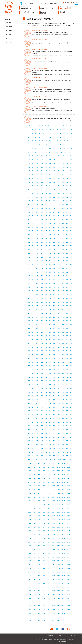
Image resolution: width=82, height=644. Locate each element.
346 (33, 238)
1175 (29, 535)
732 (37, 370)
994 (29, 460)
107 (46, 156)
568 (42, 313)
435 (37, 268)
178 (67, 178)
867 (50, 415)
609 (29, 328)
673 (67, 347)
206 (46, 190)
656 (42, 343)
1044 (49, 478)
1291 (68, 580)
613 (46, 328)
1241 (44, 561)
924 (59, 433)
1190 (59, 538)
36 (64, 133)
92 (32, 152)
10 (63, 126)
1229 (29, 557)
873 (29, 418)
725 (54, 366)
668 (46, 347)
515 (50, 295)
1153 (54, 523)
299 (67, 220)
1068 (34, 490)
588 (33, 321)
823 (50, 400)
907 (33, 430)
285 (54, 216)
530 (67, 298)
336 (37, 235)
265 (63, 208)
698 (33, 358)
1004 (29, 463)
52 (29, 141)
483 (54, 283)
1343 (59, 602)
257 (29, 208)
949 (71, 441)
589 (37, 321)
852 (33, 411)
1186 (39, 538)
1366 (39, 613)
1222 (39, 553)
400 (29, 257)
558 (46, 310)
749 (63, 373)
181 (33, 182)
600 (37, 325)
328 (50, 231)
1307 (59, 587)
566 (33, 313)
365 (67, 242)
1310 (29, 591)
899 (46, 426)
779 (50, 385)
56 (43, 141)
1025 (44, 471)
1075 (68, 490)
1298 (59, 583)
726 (59, 366)
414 (42, 261)
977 (50, 452)
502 (42, 291)
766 (42, 381)
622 (37, 332)
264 (59, 208)
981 (67, 452)
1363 (68, 610)
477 (29, 283)
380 (37, 250)
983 (29, 456)
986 (42, 456)
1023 (34, 471)
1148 (29, 523)
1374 (34, 617)
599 (33, 325)
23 (64, 130)
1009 (54, 463)
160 (37, 175)
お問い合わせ (50, 636)
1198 (54, 542)
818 (29, 400)
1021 (68, 467)
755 (42, 377)
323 (29, 231)
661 (63, 343)
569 (46, 313)
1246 (68, 561)
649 (59, 340)
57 (46, 141)
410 (71, 257)
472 (54, 280)
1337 (29, 602)
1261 (54, 568)
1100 (59, 501)
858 (59, 411)
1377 (49, 617)
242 (59, 201)
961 (29, 448)
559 (50, 310)
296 (54, 220)
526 (50, 298)
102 (70, 152)
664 (29, 347)
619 (71, 328)
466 (29, 280)
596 (67, 321)
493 (50, 287)
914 (63, 430)
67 (36, 145)
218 (50, 193)
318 (54, 227)
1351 (54, 606)
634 (42, 336)
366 (71, 242)
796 (29, 392)
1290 (64, 580)
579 (42, 317)
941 (37, 441)
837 (63, 403)
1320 (34, 595)
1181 (59, 535)
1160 (44, 527)
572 (59, 313)
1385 (44, 621)
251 (50, 205)
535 (42, 302)
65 (29, 145)
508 (67, 291)
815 (63, 396)
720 (33, 366)
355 (71, 238)
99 (57, 152)
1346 (29, 606)
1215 (49, 550)
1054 (54, 482)
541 (67, 302)
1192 (68, 538)
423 (33, 265)
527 (54, 298)
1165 (68, 527)
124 (71, 160)
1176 (34, 535)
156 (67, 171)
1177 (39, 535)
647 (50, 340)
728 (67, 366)
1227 (64, 553)
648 (54, 340)
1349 (44, 606)
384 (54, 250)
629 (67, 332)
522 (33, 298)
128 (42, 163)
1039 (68, 475)
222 (67, 193)
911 (50, 430)
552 (67, 306)
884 (29, 422)
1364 (29, 613)
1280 (59, 576)
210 (63, 190)
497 (67, 287)
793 (63, 388)
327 (46, 231)
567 (37, 313)
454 (71, 272)
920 (42, 433)
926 (67, 433)
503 (46, 291)
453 (67, 272)
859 (63, 411)
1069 (39, 490)
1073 (59, 490)
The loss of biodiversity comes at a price (44, 109)
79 (32, 148)
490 (37, 287)
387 (67, 250)
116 (37, 160)
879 (54, 418)
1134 (49, 516)
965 (46, 448)
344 (71, 235)
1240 (39, 561)
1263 (64, 568)
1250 (44, 565)
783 (67, 385)
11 (67, 126)
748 (59, 373)
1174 (68, 531)
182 (37, 182)
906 (29, 430)
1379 (59, 617)
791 (54, 388)
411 (29, 261)
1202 (29, 546)
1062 (49, 486)
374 (59, 246)
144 (63, 167)
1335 (64, 598)
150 (42, 171)
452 (63, 272)
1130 (29, 516)
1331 (44, 598)
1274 (29, 576)
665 (33, 347)
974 (37, 452)
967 (54, 448)
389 (29, 253)
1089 (49, 497)
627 (59, 332)
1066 (68, 486)
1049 (29, 482)
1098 (49, 501)
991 (63, 456)
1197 (49, 542)
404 (46, 257)
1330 (39, 598)
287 (63, 216)
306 (50, 223)
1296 (49, 583)
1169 (44, 531)
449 (50, 272)
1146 (64, 520)
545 (37, 306)
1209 (64, 546)
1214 (44, 550)
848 (63, 407)
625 (50, 332)
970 (67, 448)
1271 (59, 572)
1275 (34, 576)
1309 (68, 587)
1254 (64, 565)
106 (42, 156)
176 (59, 178)
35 (61, 133)
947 (63, 441)
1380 (64, 617)
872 (71, 415)
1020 (64, 467)
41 (36, 137)
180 (29, 182)
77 (71, 145)
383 (50, 250)
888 (46, 422)
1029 (64, 471)
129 (46, 163)
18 (46, 130)
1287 (49, 580)
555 (33, 310)
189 (67, 182)
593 (54, 321)
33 (54, 133)
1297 (54, 583)
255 (67, 205)
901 (54, 426)
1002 (64, 460)
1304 (44, 587)
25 (71, 130)
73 (57, 145)
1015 (39, 467)
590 (42, 321)
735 (50, 370)
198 (59, 186)
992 (67, 456)
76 (68, 145)
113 (71, 156)
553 (71, 306)
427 (50, 265)
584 (63, 317)
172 (42, 178)
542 (71, 302)
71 (50, 145)
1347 (34, 606)
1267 (39, 572)
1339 (39, 602)
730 (29, 370)
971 (71, 448)
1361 (59, 610)
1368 (49, 613)
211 (67, 190)
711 (42, 362)
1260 (49, 568)
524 (42, 298)
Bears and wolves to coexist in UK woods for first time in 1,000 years (52, 80)
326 (42, 231)
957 (59, 445)
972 (29, 452)
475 (67, 280)
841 (33, 407)
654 (33, 343)
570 (50, 313)
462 (59, 276)
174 (50, 178)
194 (42, 186)
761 (67, 377)
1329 (34, 598)
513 (42, 295)
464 (67, 276)
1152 (49, 523)
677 (37, 351)
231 (59, 197)
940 (33, 441)
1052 (44, 482)
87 (61, 148)
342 (63, 235)
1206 (49, 546)
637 (54, 336)
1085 (29, 497)
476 (71, 280)
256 (71, 205)
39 (29, 137)
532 (29, 302)
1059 (34, 486)
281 (37, 216)
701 (46, 358)
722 (42, 366)
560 (54, 310)
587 (29, 321)
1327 (68, 595)
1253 (59, 565)
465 (71, 276)
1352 (59, 606)
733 (42, 370)
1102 (68, 501)
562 (63, 310)
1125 (49, 512)
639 (63, 336)
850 (71, 407)
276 (63, 212)
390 (33, 253)
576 (29, 317)
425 (42, 265)
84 (50, 148)
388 (71, 250)
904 (67, 426)
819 (33, 400)
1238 (29, 561)
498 (71, 287)
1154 (59, 523)
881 (63, 418)
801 (50, 392)
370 (42, 246)
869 (59, 415)
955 (50, 445)
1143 (49, 520)
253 (59, 205)
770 (59, 381)
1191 (64, 538)
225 (33, 197)
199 (63, 186)
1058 (29, 486)
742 (33, 373)
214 (33, 193)
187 (59, 182)
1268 (44, 572)
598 (29, 325)
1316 (59, 591)
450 (54, 272)
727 (63, 366)
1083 (64, 493)
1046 (59, 478)
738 (63, 370)
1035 (49, 475)
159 (33, 175)
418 (59, 261)
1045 (54, 478)
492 (46, 287)
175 (54, 178)
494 (54, 287)
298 (63, 220)
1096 (39, 501)
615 (54, 328)
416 (50, 261)
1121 (29, 512)
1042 (39, 478)
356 (29, 242)
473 (59, 280)
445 (33, 272)
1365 (34, 613)
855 (46, 411)
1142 (44, 520)
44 (46, 137)
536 (46, 302)
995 (33, 460)
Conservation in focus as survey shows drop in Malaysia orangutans (52, 42)
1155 (64, 523)
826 (63, 400)
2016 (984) (8, 39)
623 (42, 332)
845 (50, 407)
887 (42, 422)
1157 (29, 527)
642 (29, 340)
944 (50, 441)
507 (63, 291)
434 (33, 268)
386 (63, 250)
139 (42, 167)
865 (42, 415)
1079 (44, 493)
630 (71, 332)
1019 (59, 467)
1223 (44, 553)
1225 (54, 553)
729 (71, 366)
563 (67, 310)
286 (59, 216)
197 (54, 186)
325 (37, 231)
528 (59, 298)
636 (50, 336)
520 (71, 295)
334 (29, 235)
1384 (39, 621)
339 (50, 235)
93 (36, 152)
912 (54, 430)
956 (54, 445)
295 (50, 220)
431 (67, 265)
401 (33, 257)
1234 (54, 557)
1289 (59, 580)
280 (33, 216)
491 (42, 287)
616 (59, 328)
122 (63, 160)
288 (67, 216)
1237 (68, 557)
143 (59, 167)
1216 (54, 550)
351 (54, 238)
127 (37, 163)
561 (59, 310)
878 (50, 418)
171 (37, 178)
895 (29, 426)
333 (71, 231)
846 (54, 407)
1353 (64, 606)
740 (71, 370)
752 (29, 377)
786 (33, 388)
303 (37, 223)
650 (63, 340)
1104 (34, 505)
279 (29, 216)
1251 (49, 565)
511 (33, 295)
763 (29, 381)
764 (33, 381)
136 (29, 167)
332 (67, 231)
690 (46, 355)
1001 (60, 460)
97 (50, 152)
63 (68, 141)
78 (29, 148)
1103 (29, 505)
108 (50, 156)
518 (63, 295)
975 (42, 452)
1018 (54, 467)
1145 (59, 520)
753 (33, 377)
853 (37, 411)
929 (33, 437)
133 (63, 163)
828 (71, 400)
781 (59, 385)
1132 (39, 516)
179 (71, 178)
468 (37, 280)
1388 (59, 621)
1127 (59, 512)
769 (54, 381)
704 (59, 358)
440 (59, 268)
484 (59, 283)
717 (67, 362)
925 (63, 433)
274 (54, 212)
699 (37, 358)
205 (42, 190)
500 (33, 291)
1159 (39, 527)
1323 (49, 595)
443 (71, 268)
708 (29, 362)
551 (63, 306)
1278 (49, 576)
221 (63, 193)
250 (46, 205)
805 (67, 392)
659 (54, 343)
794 (67, 388)
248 (37, 205)
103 (29, 156)
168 (71, 175)
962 (33, 448)
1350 (49, 606)
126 (33, 163)
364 (63, 242)
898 (42, 426)
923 (54, 433)
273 (50, 212)
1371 (64, 613)
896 (33, 426)
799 (42, 392)
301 (29, 223)
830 (33, 403)
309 (63, 223)
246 (29, 205)
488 (29, 287)
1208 (59, 546)
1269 (49, 572)
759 (59, 377)
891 (59, 422)
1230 (34, 557)
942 (42, 441)
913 (59, 430)
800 (46, 392)
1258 (39, 568)
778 (46, 385)
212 (71, 190)
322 (71, 227)
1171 (54, 531)
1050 (34, 482)
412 (33, 261)
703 (54, 358)
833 (46, 403)
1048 (68, 478)
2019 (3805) (9, 31)
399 (71, 253)
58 (50, 141)
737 (59, 370)
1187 (44, 538)
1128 (64, 512)
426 (46, 265)
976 (46, 452)
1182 (64, 535)
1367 (44, 613)
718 (71, 362)
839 (71, 403)
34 (57, 133)
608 (71, 325)
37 (68, 133)
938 (71, 437)
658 (50, 343)
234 (71, 197)
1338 (34, 602)
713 (50, 362)
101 (65, 152)
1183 (68, 535)
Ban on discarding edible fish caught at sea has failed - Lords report (51, 90)
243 (63, 201)
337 (42, 235)
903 (63, 426)
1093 (68, 497)
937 (67, 437)
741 (29, 373)
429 (59, 265)
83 (46, 148)
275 (59, 212)
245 (71, 201)
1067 (29, 490)
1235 (59, 557)
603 (50, 325)
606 (63, 325)
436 (42, 268)
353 (63, 238)
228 (46, 197)
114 (29, 160)
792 (59, 388)
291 (33, 220)
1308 (64, 587)
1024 (39, 471)
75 (64, 145)
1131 (34, 516)
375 (63, 246)
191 (29, 186)
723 (46, 366)
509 (71, 291)
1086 (34, 497)
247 (33, 205)
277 (67, 212)
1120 (68, 508)
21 (57, 130)
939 (29, 441)
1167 (34, 531)
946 (59, 441)
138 (37, 167)
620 (29, 332)
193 (37, 186)
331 (63, 231)
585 (67, 317)
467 (33, 280)
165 (59, 175)
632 (33, 336)
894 (71, 422)
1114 (39, 508)
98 (54, 152)
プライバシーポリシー (73, 636)
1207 (54, 546)
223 (71, 193)
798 (37, 392)
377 (71, 246)
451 (59, 272)
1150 (39, 523)
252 (54, 205)
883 (71, 418)
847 (59, 407)
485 (63, 283)
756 (46, 377)
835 (54, 403)
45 (50, 137)
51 (71, 137)
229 (50, 197)
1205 (44, 546)
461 (54, 276)
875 (37, 418)
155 (63, 171)
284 (50, 216)
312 (29, 227)
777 (42, 385)
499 (29, 291)
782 (63, 385)
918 (33, 433)
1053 (49, 482)
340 (54, 235)
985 (37, 456)
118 (46, 160)
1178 (44, 535)
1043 (44, 478)
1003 (69, 460)
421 (71, 261)
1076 (29, 493)
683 (63, 351)
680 (50, 351)
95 (43, 152)
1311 (34, 591)
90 (71, 148)
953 (42, 445)
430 (63, 265)
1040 (29, 478)
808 (33, 396)
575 (71, 313)
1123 (39, 512)
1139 (29, 520)
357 (33, 242)
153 (54, 171)
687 (33, 355)
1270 (54, 572)
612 (42, 328)
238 (42, 201)
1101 (64, 501)
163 (50, 175)
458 (42, 276)
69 (43, 145)
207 (50, 190)
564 (71, 310)
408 (63, 257)
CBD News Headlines (43, 30)
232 (63, 197)
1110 (64, 505)
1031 (29, 475)
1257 (34, 568)
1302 (34, 587)
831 (37, 403)
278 (71, 212)
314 (37, 227)
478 (33, 283)
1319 (29, 595)
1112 (29, 508)
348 (42, 238)
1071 (49, 490)
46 (54, 137)
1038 (64, 475)
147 (29, 171)
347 (37, 238)
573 (63, 313)
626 (54, 332)
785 (29, 388)
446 (37, 272)
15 (36, 130)
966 (50, 448)
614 (50, 328)
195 (46, 186)
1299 (64, 583)
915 (67, 430)
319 (59, 227)
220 (59, 193)
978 (54, 452)
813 (54, 396)
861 (71, 411)
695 (67, 355)
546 (42, 306)
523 (37, 298)
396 (59, 253)
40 (32, 137)
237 (37, 201)
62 (64, 141)
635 (46, 336)
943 (46, 441)
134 (67, 163)
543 (29, 306)
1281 (64, 576)
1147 (68, 520)
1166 (29, 531)
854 (42, 411)
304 (42, 223)
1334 (59, 598)
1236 (64, 557)
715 (59, 362)
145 (67, 167)
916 (71, 430)
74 (61, 145)
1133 (44, 516)
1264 (68, 568)
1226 (59, 553)
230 (54, 197)
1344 (64, 602)
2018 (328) (8, 35)
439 (54, 268)
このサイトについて (62, 636)
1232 (44, 557)
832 (42, 403)
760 (63, 377)
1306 (54, 587)
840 (29, 407)
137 (33, 167)
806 (71, 392)
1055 (59, 482)
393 (46, 253)
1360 (54, 610)
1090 (54, 497)
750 (67, 373)
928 (29, 437)
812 (50, 396)
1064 (59, 486)
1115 (44, 508)
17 (43, 130)
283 (46, 216)
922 (50, 433)
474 (63, 280)
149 (37, 171)
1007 (44, 463)
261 (46, 208)
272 (46, 212)
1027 (54, 471)
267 (71, 208)
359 (42, 242)
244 (67, 201)
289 (71, 216)
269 (33, 212)
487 (71, 283)
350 (50, 238)
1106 (44, 505)
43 (43, 137)
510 (29, 295)
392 (42, 253)
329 (54, 231)
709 (33, 362)
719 (29, 366)
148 (33, 171)
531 (71, 298)
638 (59, 336)
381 (42, 250)
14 (32, 130)
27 (32, 133)
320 (63, 227)
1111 (68, 505)
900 (50, 426)
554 (29, 310)
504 (50, 291)
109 (54, 156)
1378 (54, 617)
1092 (64, 497)
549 (54, 306)
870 (63, 415)
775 (33, 385)
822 (46, 400)
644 (37, 340)
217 (46, 193)
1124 (44, 512)
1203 (34, 546)
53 (32, 141)
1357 (39, 610)
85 (54, 148)
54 (36, 141)
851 (29, 411)
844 (46, 407)
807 (29, 396)
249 (42, 205)
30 (43, 133)
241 (54, 201)
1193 (29, 542)
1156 (68, 523)
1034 (44, 475)
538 (54, 302)
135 (71, 163)
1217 (59, 550)
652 (71, 340)
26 (29, 133)
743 (37, 373)
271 (42, 212)
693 (59, 355)
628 (63, 332)
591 (46, 321)
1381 (68, 617)
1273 (68, 572)
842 (37, 407)
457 (37, 276)
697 (29, 358)
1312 (39, 591)
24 (68, 130)
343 (67, 235)
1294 (39, 583)
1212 (34, 550)
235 (29, 201)
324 (33, 231)
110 (59, 156)
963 (37, 448)
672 (63, 347)
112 (67, 156)
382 (46, 250)
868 (54, 415)
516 (54, 295)
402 (37, 257)
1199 (59, 542)
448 (46, 272)
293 (42, 220)
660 (59, 343)
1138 (68, 516)
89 (68, 148)
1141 (39, 520)
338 (46, 235)
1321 (39, 595)
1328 (29, 598)
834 (50, 403)
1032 (34, 475)
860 (67, 411)
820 (37, 400)
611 (37, 328)
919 (37, 433)
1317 (64, 591)
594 (59, 321)
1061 (44, 486)
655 (37, 343)
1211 (29, 550)
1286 (44, 580)
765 (37, 381)
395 (54, 253)
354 (67, 238)
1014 (34, 467)
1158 (34, 527)
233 (67, 197)
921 (46, 433)
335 (33, 235)
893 (67, 422)
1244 (59, 561)
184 (46, 182)
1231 (39, 557)
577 (33, 317)
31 (46, 133)
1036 (54, 475)
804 (63, 392)
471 (50, 280)
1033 (39, 475)
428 (54, 265)
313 (33, 227)
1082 (59, 493)
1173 (64, 531)
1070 (44, 490)
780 (54, 385)
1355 (29, 610)
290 (29, 220)
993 (71, 456)
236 (33, 201)
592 (50, 321)
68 (39, 145)
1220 (29, 553)
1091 (59, 497)
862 (29, 415)
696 (71, 355)
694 (63, 355)
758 (54, 377)
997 (42, 460)
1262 (59, 568)
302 (33, 223)
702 (50, 358)
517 (59, 295)
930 (37, 437)
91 (29, 152)
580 (46, 317)
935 (59, 437)
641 (71, 336)
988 (50, 456)
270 (37, 212)
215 (37, 193)
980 (63, 452)
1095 (34, 501)
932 (46, 437)
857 (54, 411)
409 (67, 257)
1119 (64, 508)
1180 (54, 535)
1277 (44, 576)
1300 (68, 583)
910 (46, 430)
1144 (54, 520)
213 (29, 193)
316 (46, 227)
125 (29, 163)
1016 (44, 467)
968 (59, 448)
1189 (54, 538)
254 (63, 205)
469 (42, 280)
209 (59, 190)
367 (29, 246)
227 (42, 197)
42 (39, 137)
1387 (54, 621)
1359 (49, 610)
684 (67, 351)
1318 (68, 591)
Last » (67, 621)
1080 (49, 493)
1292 (29, 583)
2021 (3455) (9, 23)
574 (67, 313)
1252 (54, 565)
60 (57, 141)
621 (33, 332)
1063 (54, 486)
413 (37, 261)
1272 (64, 572)
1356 (34, 610)
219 (54, 193)
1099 (54, 501)
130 (50, 163)
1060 (39, 486)
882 (67, 418)
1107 (49, 505)
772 (67, 381)
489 (33, 287)
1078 (39, 493)
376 (67, 246)
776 (37, 385)
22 (61, 130)
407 (59, 257)
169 (29, 178)
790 (50, 388)
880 (59, 418)
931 (42, 437)
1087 (39, 497)
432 (71, 265)
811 (46, 396)
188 (63, 182)
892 (63, 422)
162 (46, 175)
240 (50, 201)
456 (33, 276)
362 (54, 242)
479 (37, 283)
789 (46, 388)
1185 (34, 538)
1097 (44, 501)
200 (67, 186)
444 (29, 272)
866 (46, 415)
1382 (29, 621)
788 (42, 388)
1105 (39, 505)
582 (54, 317)
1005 (34, 463)
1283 (29, 580)
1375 (39, 617)
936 (63, 437)
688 (37, 355)
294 (46, 220)
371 (46, 246)
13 (29, 130)
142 (54, 167)
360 (46, 242)
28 (36, 133)
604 (54, 325)
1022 (29, 471)
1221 (34, 553)
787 (37, 388)
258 (33, 208)
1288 (54, 580)
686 (29, 355)
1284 (34, 580)
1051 (39, 482)
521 (29, 298)
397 (63, 253)
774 (29, 385)
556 (37, 310)
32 (50, 133)
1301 (29, 587)
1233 (49, 557)
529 (63, 298)
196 (50, 186)
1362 (64, 610)
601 (42, 325)
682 (59, 351)
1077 (34, 493)
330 (59, 231)
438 (50, 268)
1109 (59, 505)
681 (54, 351)
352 (59, 238)
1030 (68, 471)
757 (50, 377)
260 (42, 208)
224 (29, 197)
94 (39, 152)
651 (67, 340)
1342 (54, 602)
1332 (49, 598)
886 (37, 422)
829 (29, 403)
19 (50, 130)
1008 (49, 463)
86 (57, 148)
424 (37, 265)
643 (33, 340)
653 (29, 343)
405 (50, 257)
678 (42, 351)
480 (42, 283)
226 (37, 197)
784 (71, 385)
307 (54, 223)
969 (63, 448)
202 (29, 190)
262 (50, 208)
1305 (49, 587)
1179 (49, 535)
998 (46, 460)
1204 (39, 546)
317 (50, 227)
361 (50, 242)
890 (54, 422)
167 (67, 175)
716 (63, 362)
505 (54, 291)
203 (33, 190)
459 (46, 276)
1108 (54, 505)
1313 (44, 591)
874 (33, 418)
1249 (39, 565)
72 (54, 145)
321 (67, 227)
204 (37, 190)
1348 (39, 606)
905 (71, 426)
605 (59, 325)
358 (37, 242)
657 (46, 343)
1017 (49, 467)
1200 (64, 542)
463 (63, 276)
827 (67, 400)
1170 (49, 531)
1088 (44, 497)
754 (37, 377)
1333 (54, 598)
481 (46, 283)
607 (67, 325)
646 (46, 340)
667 (42, 347)
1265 (29, 572)
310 (67, 223)
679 (46, 351)
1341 (49, 602)
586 (71, 317)
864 (37, 415)
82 (43, 148)
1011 (64, 463)
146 (71, 167)
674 (71, 347)
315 (42, 227)
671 (59, 347)
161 (42, 175)
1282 (68, 576)
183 (42, 182)
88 (64, 148)
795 (71, 388)
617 (63, 328)
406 (54, 257)
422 (29, 265)
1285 (39, 580)
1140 (34, 520)
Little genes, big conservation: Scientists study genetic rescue (50, 32)
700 (42, 358)
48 (61, 137)
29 (39, 133)
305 (46, 223)
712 (46, 362)
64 (71, 141)
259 (37, 208)
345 (29, 238)
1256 (29, 568)
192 (33, 186)
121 (59, 160)
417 (54, 261)
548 (50, 306)
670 (54, 347)
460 (50, 276)
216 (42, 193)
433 (29, 268)
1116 (49, 508)
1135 (54, 516)
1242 (49, 561)
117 (42, 160)
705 (63, 358)
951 (33, 445)
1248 (34, 565)
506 (59, 291)
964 (42, 448)
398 (67, 253)
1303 (39, 587)
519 (67, 295)
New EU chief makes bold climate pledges (44, 61)
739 (67, 370)
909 (42, 430)
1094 (29, 501)
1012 (68, 463)
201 (71, 186)
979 (59, 452)
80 (36, 148)
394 (50, 253)
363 (59, 242)
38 (71, 133)
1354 (68, 606)
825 (59, 400)
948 (67, 441)
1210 (68, 546)
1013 (29, 467)
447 (42, 272)
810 (42, 396)
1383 (34, 621)
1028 (59, 471)
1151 (44, 523)
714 (54, 362)
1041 (34, 478)
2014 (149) (8, 47)
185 (50, 182)
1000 (55, 460)
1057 (68, 482)
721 (37, 366)
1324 (54, 595)
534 (37, 302)
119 (50, 160)
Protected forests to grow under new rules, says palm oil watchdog (51, 118)
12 (70, 126)
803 (59, 392)
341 (59, 235)
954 (46, 445)
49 (64, 137)
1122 (34, 512)
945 (54, 441)
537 (50, 302)
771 (63, 381)
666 (37, 347)
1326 (64, 595)
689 (42, 355)
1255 (68, 565)
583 (59, 317)
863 (33, 415)
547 (46, 306)
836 (59, 403)
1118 (59, 508)
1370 (59, 613)
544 (33, 306)
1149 (34, 523)
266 (67, 208)
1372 (68, 613)
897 (37, 426)
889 (50, 422)
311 (71, 223)
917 (29, 433)
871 (67, 415)
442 (67, 268)
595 (63, 321)
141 (50, 167)
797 (33, 392)
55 (39, 141)
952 (37, 445)
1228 (68, 553)
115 (33, 160)
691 (50, 355)
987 (46, 456)
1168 (39, 531)
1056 (64, 482)
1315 (54, 591)
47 (57, 137)
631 (29, 336)
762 (71, 377)
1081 (54, 493)
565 (29, 313)
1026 (49, 471)
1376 (44, 617)
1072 (54, 490)
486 (67, 283)
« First (30, 126)
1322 (44, 595)
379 (33, 250)
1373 (29, 617)
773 (71, 381)
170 (33, 178)
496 (63, 287)
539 (59, 302)
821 (42, 400)
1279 (54, 576)
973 (33, 452)
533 (33, 302)
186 (54, 182)
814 (59, 396)
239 (46, 201)
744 (42, 373)
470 (46, 280)
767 (46, 381)
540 (63, 302)
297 (59, 220)
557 (42, 310)
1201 (68, 542)
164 (54, 175)
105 (37, 156)
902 (59, 426)
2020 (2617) (9, 27)
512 (37, 295)
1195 (39, 542)
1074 (64, 490)
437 (46, 268)
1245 (64, 561)
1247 (29, 565)
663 (71, 343)
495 (59, 287)
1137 (64, 516)
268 (29, 212)
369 (37, 246)
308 (59, 223)
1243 (54, 561)
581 (50, 317)
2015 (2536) (9, 43)
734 (46, 370)
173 (46, 178)
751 (71, 373)
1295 (44, 583)
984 (33, 456)
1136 (59, 516)
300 (71, 220)
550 (59, 306)
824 (54, 400)
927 (71, 433)
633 (37, 336)
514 (46, 295)
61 (61, 141)
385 (59, 250)
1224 (49, 553)
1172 (59, 531)
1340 (44, 602)
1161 (49, 527)
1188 (49, 538)
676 (33, 351)
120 (54, 160)
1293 (34, 583)
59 (54, 141)
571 (54, 313)
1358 (44, 610)
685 (71, 351)
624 (46, 332)
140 (46, 167)
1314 (49, 591)
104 (33, 156)
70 (46, 145)
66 (32, 145)
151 (46, 171)
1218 (64, 550)
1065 (64, 486)
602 (46, 325)
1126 (54, 512)
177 (63, 178)
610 (33, 328)
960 (71, 445)
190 (71, 182)
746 (50, 373)
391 (37, 253)
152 (50, 171)
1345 (68, 602)
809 (37, 396)
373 (54, 246)
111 (63, 156)
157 (71, 171)
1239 (34, 561)
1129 (68, 512)
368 (33, 246)
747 (54, 373)
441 (63, 268)
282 (42, 216)
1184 (29, 538)
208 (54, 190)
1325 (59, 595)
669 (50, 347)
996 (37, 460)
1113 (34, 508)
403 (42, 257)
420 (67, 261)
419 (63, 261)
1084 (68, 493)
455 (29, 276)
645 (42, 340)
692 (54, 355)
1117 (54, 508)
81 (39, 148)
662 (67, 343)
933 (50, 437)
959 (67, 445)
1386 (49, 621)
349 (46, 238)
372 (50, 246)
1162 (54, 527)
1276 (39, 576)
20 (54, 130)
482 (50, 283)
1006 (39, 463)
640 (67, 336)
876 (42, 418)
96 (46, 152)
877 (46, 418)
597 (71, 321)
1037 (59, 475)
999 (50, 460)
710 (37, 362)
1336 (68, 598)
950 (29, 445)
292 (37, 220)
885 (33, 422)
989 (54, 456)
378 (29, 250)
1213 (39, 550)
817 (71, 396)
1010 (59, 463)
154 (59, 171)
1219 (68, 550)
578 (37, 317)
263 (54, 208)
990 (59, 456)
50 (68, 137)
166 (63, 175)
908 (37, 430)
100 (61, 152)
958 (63, 445)
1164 (64, 527)
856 (50, 411)
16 (39, 130)
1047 (64, 478)
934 (54, 437)
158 (29, 175)
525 (46, 298)
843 (42, 407)
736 (54, 370)
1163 (59, 527)
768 (50, 381)
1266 (34, 572)
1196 (44, 542)
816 (67, 396)
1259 (44, 568)
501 (37, 291)
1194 (34, 542)
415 (46, 261)
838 (67, 403)
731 (33, 370)
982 (71, 452)
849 (67, 407)
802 (54, 392)
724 (50, 366)
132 (59, 163)
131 (54, 163)
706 (67, 358)
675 (29, 351)
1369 (54, 613)
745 (46, 373)
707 (71, 358)
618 (67, 328)
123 (67, 160)
